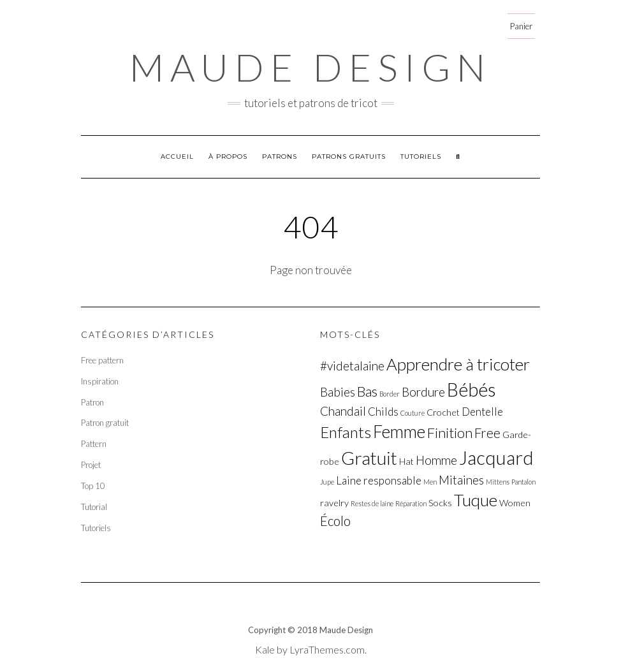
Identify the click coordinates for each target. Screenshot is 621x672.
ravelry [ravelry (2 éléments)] (334, 503)
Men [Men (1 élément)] (430, 482)
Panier (521, 26)
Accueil (177, 157)
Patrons (280, 157)
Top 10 (93, 486)
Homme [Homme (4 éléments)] (436, 460)
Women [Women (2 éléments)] (515, 503)
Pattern (94, 444)
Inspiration (100, 381)
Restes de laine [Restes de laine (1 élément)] (372, 503)
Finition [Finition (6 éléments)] (450, 433)
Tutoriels (421, 157)
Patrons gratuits (349, 157)
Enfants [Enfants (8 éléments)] (346, 432)
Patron (92, 402)
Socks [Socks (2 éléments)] (440, 503)
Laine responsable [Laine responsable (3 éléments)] (379, 480)
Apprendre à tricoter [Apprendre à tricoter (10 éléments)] (458, 364)
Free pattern (102, 360)
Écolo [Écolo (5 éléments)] (335, 521)
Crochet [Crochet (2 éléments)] (443, 412)
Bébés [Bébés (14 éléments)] (471, 389)
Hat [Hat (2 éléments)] (406, 461)
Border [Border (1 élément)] (390, 394)
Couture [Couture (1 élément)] (413, 413)
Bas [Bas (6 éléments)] (367, 391)
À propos (228, 157)
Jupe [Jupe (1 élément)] (327, 482)
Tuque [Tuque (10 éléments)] (476, 500)
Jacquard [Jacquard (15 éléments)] (496, 457)
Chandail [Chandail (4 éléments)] (343, 411)
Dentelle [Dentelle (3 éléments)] (482, 412)
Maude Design (310, 67)
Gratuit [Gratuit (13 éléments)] (369, 458)
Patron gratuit (105, 423)
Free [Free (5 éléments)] (487, 433)
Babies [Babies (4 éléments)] (338, 392)
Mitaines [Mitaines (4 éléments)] (461, 480)
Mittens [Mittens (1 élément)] (498, 482)
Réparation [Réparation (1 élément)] (411, 503)
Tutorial (94, 507)
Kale (265, 649)
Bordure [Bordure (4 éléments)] (423, 392)
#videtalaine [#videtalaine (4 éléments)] (352, 366)
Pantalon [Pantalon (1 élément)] (523, 482)
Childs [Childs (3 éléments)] (383, 412)
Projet (91, 465)
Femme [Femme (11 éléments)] (399, 432)
